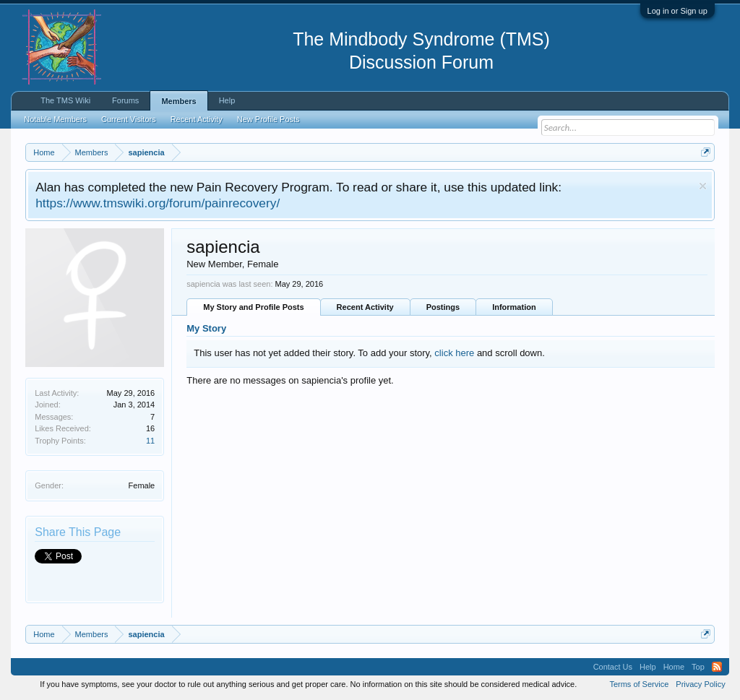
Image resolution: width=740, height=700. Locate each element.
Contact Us (613, 667)
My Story (206, 328)
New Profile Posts (268, 119)
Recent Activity (365, 307)
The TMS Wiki (65, 100)
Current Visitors (129, 119)
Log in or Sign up (677, 11)
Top (698, 667)
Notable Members (55, 119)
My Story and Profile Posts (253, 307)
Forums (125, 100)
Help (227, 100)
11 (150, 441)
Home (674, 667)
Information (514, 307)
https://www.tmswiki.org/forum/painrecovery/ (158, 203)
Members (178, 101)
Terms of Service (639, 684)
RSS (717, 667)
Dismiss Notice (703, 186)
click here (454, 353)
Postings (443, 307)
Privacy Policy (700, 684)
